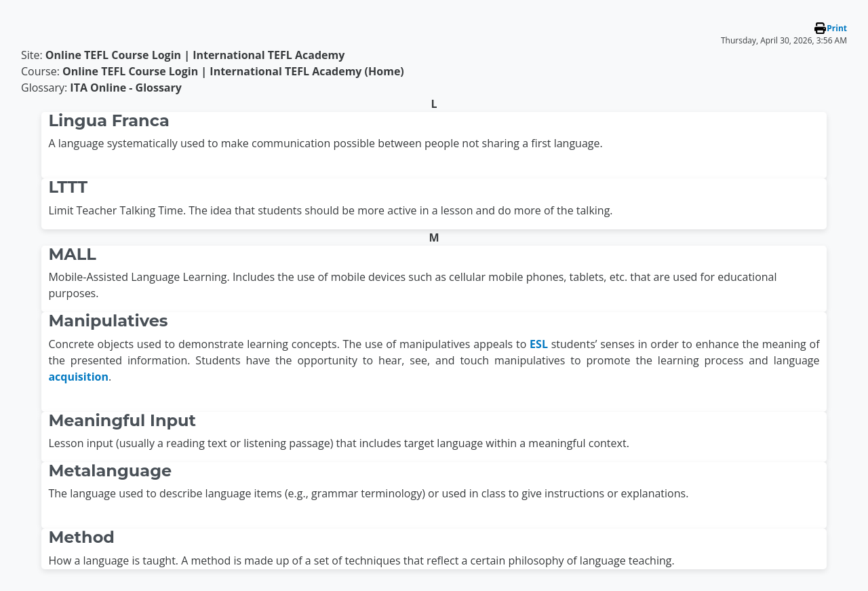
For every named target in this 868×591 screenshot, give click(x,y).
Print (837, 28)
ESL (539, 344)
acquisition (78, 377)
